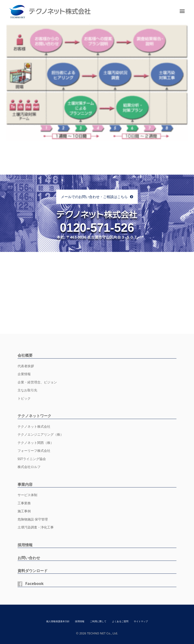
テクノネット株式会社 (34, 426)
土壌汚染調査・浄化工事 (36, 527)
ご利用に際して (98, 621)
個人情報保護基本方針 (55, 621)
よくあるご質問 (122, 621)
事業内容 (26, 484)
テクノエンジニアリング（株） (41, 434)
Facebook (35, 583)
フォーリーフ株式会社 (34, 451)
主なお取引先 (27, 390)
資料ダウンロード (34, 571)
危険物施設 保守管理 (33, 519)
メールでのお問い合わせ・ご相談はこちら (94, 197)
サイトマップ (144, 621)
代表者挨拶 (26, 366)
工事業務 (24, 503)
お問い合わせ (30, 558)
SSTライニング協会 (32, 459)
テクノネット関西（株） (36, 443)
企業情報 (24, 374)
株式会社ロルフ (29, 467)
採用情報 (26, 545)
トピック (24, 398)
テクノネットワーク (35, 416)
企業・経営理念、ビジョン (37, 382)
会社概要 (26, 355)
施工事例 (24, 511)
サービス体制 (27, 495)
